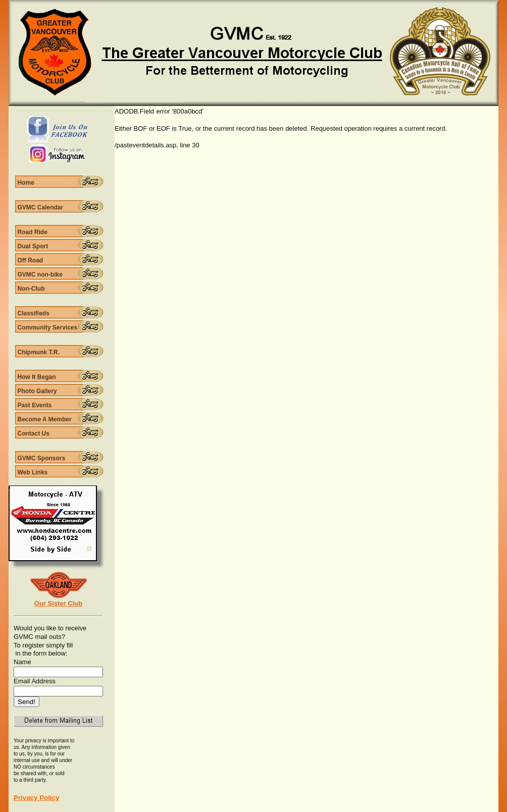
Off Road (31, 260)
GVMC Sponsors (42, 458)
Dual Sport (33, 246)
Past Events (35, 405)
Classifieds (34, 313)
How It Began (37, 377)
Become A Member (45, 419)
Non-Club (31, 289)
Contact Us (34, 434)
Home (26, 183)
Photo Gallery (37, 391)
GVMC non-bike (40, 275)
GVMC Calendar (41, 207)
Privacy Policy (36, 798)
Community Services (48, 328)
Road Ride (33, 232)
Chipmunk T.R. (39, 352)
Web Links (33, 472)
